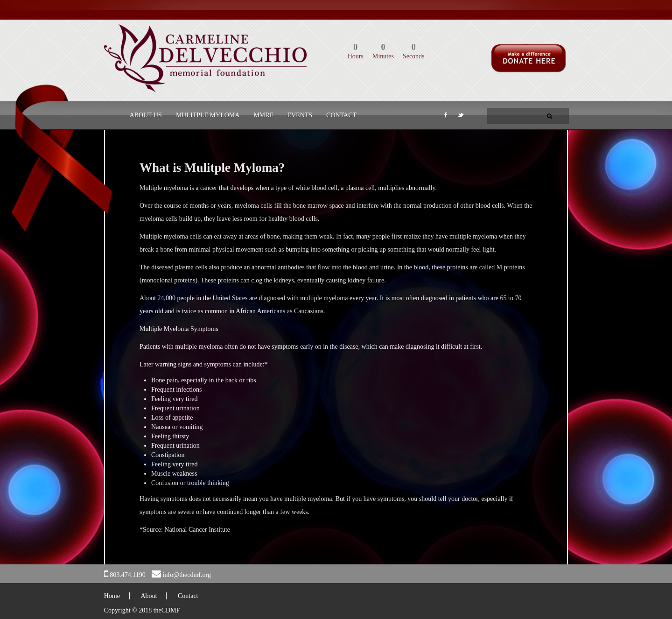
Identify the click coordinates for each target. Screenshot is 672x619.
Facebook (445, 117)
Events (300, 115)
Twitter (460, 117)
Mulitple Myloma (208, 115)
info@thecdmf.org (187, 575)
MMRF (263, 115)
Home (112, 596)
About (149, 596)
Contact (341, 115)
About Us (146, 115)
